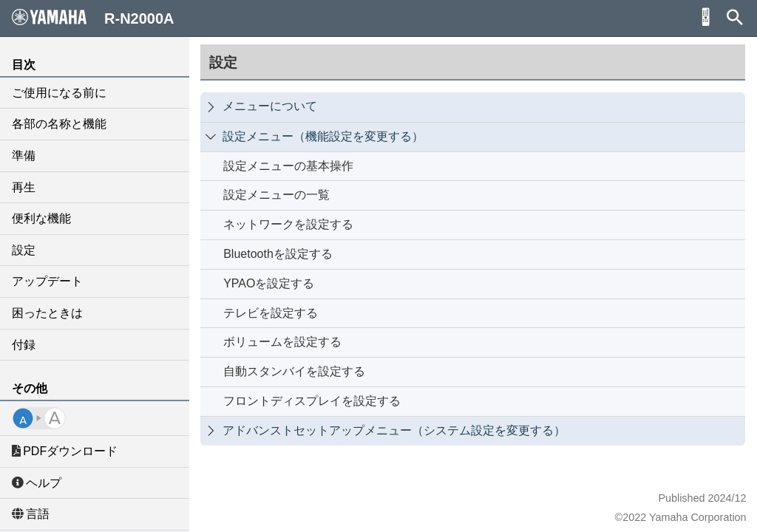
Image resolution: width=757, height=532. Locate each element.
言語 (31, 514)
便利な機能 (41, 218)
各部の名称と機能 (59, 124)
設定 (24, 250)
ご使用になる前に (59, 93)
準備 (24, 156)
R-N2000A (93, 18)
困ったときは (47, 313)
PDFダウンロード (65, 451)
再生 (24, 187)
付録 (24, 345)
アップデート (47, 281)
